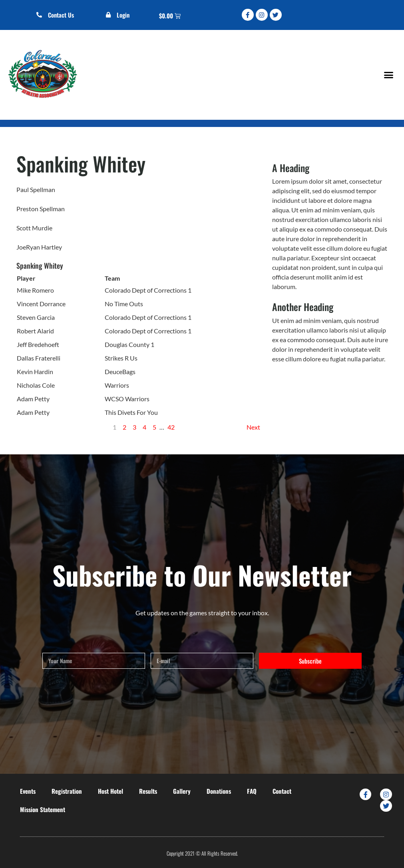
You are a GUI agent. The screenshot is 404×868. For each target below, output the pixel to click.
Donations (219, 791)
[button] (388, 75)
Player (26, 278)
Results (148, 791)
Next (253, 427)
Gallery (182, 791)
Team (112, 278)
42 (171, 427)
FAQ (252, 791)
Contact (282, 791)
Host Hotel (110, 791)
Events (28, 791)
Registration (67, 791)
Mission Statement (43, 809)
